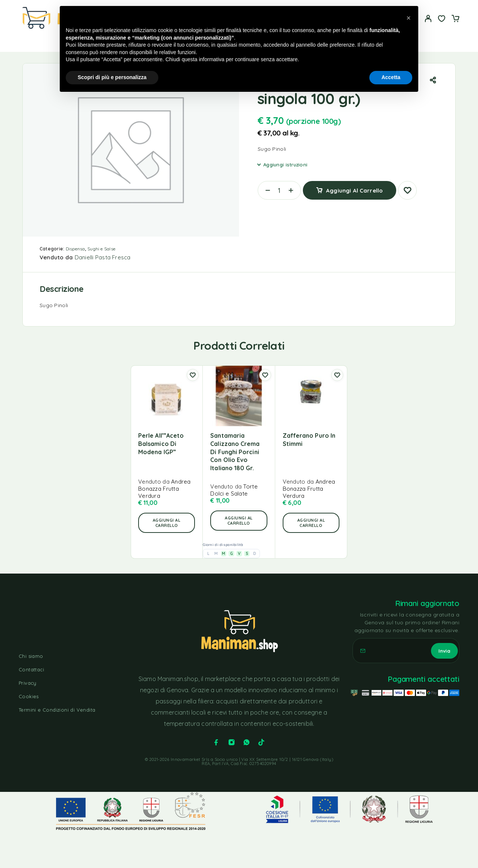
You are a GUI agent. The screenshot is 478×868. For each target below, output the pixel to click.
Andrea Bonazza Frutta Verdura (164, 489)
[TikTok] (261, 742)
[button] (167, 523)
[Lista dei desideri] (442, 19)
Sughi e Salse (101, 249)
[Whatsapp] (246, 742)
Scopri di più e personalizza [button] (112, 77)
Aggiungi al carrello (354, 188)
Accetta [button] (391, 77)
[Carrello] (455, 19)
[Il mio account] (428, 18)
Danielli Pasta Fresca (103, 257)
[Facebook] (216, 742)
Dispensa (75, 249)
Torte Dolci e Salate (234, 490)
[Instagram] (232, 742)
